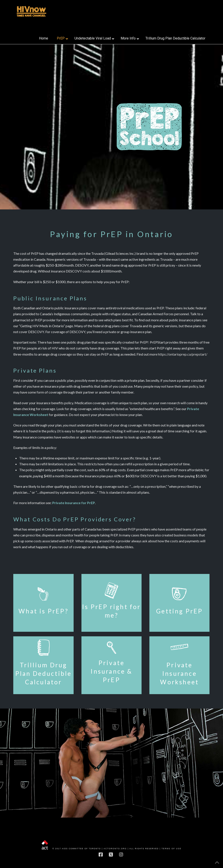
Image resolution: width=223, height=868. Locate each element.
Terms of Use (171, 849)
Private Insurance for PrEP (74, 503)
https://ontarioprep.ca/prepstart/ (183, 354)
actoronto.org (115, 849)
